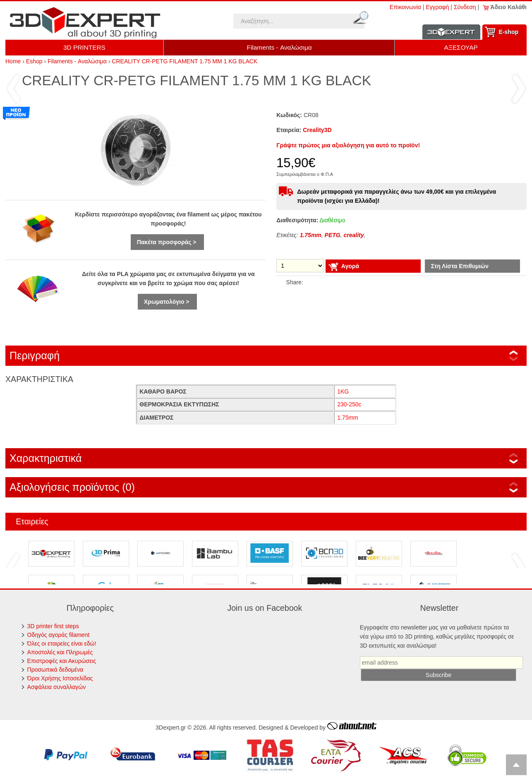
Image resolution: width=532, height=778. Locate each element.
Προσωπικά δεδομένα (55, 670)
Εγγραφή (437, 7)
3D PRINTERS (84, 47)
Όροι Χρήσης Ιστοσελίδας (60, 678)
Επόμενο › (518, 88)
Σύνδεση (465, 7)
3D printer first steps (53, 626)
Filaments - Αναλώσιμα (279, 47)
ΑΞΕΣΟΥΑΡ (461, 47)
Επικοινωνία (405, 7)
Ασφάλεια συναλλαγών (57, 687)
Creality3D (317, 130)
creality (353, 235)
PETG (333, 235)
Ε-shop (509, 32)
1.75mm (311, 235)
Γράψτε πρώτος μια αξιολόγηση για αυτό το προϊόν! (348, 145)
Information (451, 32)
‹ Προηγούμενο (14, 88)
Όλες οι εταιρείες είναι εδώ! (62, 644)
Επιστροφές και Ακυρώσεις (62, 661)
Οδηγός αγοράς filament (59, 635)
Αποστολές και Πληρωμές (60, 652)
